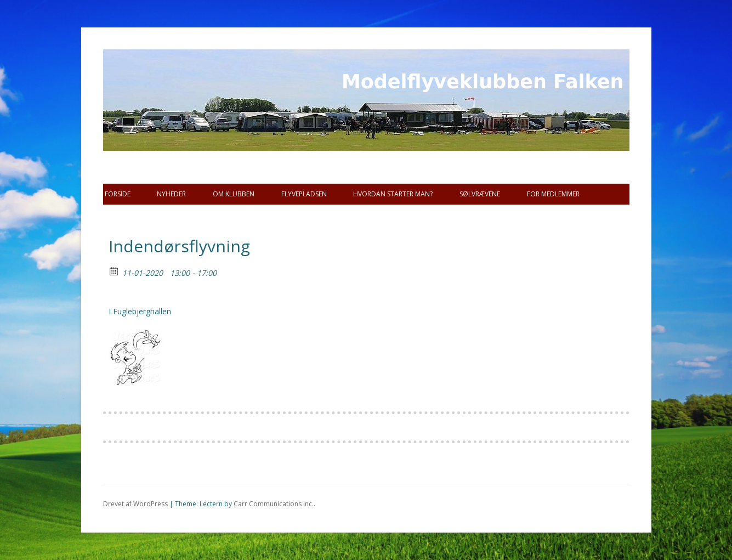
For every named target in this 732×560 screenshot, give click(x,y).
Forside (118, 194)
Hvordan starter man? (393, 194)
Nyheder (171, 194)
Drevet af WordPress (135, 504)
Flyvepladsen (304, 194)
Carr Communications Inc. (274, 504)
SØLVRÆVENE (480, 194)
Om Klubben (234, 194)
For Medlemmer (553, 194)
